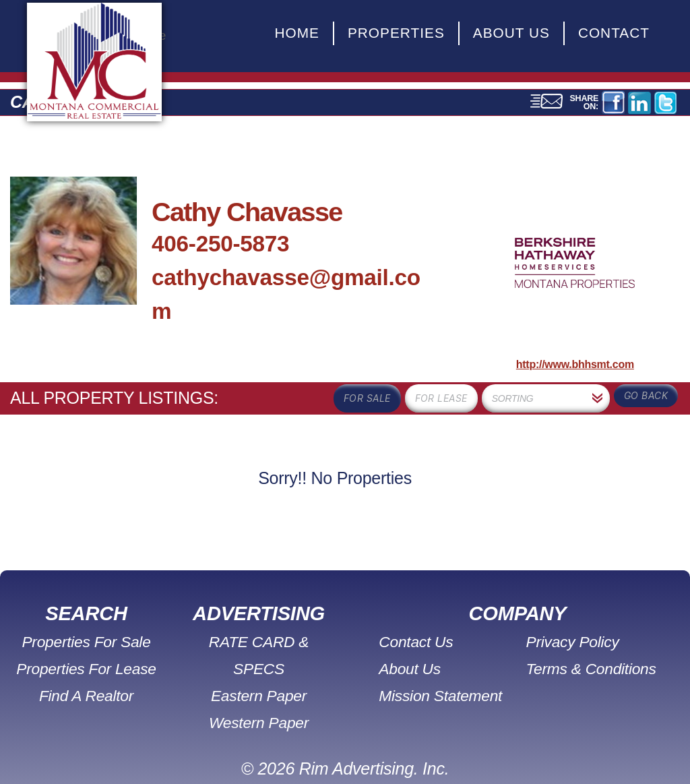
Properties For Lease (86, 668)
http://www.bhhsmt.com (575, 364)
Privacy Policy (572, 641)
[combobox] (546, 398)
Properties (396, 33)
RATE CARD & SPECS (259, 641)
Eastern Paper (258, 668)
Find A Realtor (86, 695)
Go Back (646, 395)
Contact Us (418, 641)
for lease (441, 398)
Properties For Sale (86, 641)
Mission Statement (441, 695)
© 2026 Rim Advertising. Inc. (345, 742)
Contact (614, 33)
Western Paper (259, 695)
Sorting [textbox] (513, 398)
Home (297, 33)
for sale (367, 398)
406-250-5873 (220, 244)
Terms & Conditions (590, 668)
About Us (511, 33)
